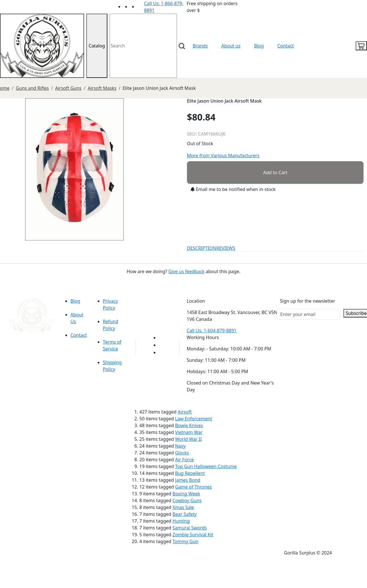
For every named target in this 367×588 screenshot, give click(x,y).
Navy (180, 446)
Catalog (97, 46)
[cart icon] (361, 46)
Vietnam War (189, 432)
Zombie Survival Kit (193, 535)
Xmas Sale (183, 507)
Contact (286, 46)
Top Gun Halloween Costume (206, 466)
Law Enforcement (194, 419)
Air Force (184, 460)
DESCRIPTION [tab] (202, 248)
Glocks (182, 453)
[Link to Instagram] (141, 7)
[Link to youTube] (162, 338)
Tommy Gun (185, 541)
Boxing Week (186, 494)
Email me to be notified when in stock (233, 189)
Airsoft (185, 412)
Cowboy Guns (187, 500)
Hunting (181, 521)
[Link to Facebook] (162, 345)
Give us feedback (186, 271)
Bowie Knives (189, 425)
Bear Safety (184, 514)
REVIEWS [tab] (226, 248)
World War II (188, 439)
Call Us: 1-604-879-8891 (211, 331)
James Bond (188, 480)
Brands (200, 46)
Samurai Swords (190, 528)
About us (231, 46)
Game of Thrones (193, 487)
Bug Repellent (190, 473)
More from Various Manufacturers (223, 155)
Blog (259, 46)
